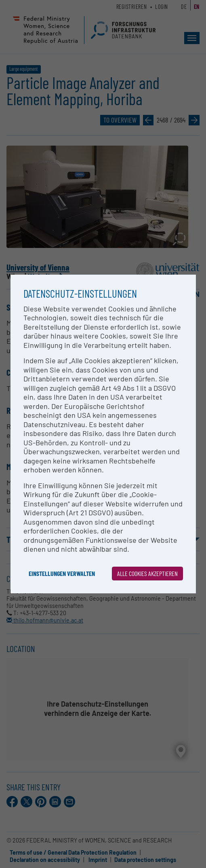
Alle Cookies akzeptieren (147, 573)
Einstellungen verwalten (62, 573)
